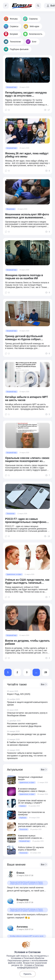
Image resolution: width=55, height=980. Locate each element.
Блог (31, 42)
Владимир (23, 900)
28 (46, 672)
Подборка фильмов (16, 49)
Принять (27, 974)
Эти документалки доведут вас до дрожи (26, 734)
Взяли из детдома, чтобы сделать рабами (27, 642)
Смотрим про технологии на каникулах (31, 813)
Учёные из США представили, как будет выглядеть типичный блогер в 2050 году (27, 581)
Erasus (20, 873)
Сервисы (11, 26)
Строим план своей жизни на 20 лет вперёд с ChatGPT (32, 802)
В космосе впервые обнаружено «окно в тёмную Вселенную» (32, 790)
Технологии (12, 42)
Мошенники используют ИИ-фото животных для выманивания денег (27, 216)
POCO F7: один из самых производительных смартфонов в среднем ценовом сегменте (27, 521)
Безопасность (33, 34)
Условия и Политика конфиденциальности (30, 966)
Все (44, 684)
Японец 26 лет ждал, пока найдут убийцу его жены (27, 155)
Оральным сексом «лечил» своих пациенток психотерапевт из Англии (27, 460)
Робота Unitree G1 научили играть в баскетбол (31, 849)
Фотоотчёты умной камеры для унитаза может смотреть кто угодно (33, 825)
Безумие (11, 34)
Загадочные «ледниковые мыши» (30, 778)
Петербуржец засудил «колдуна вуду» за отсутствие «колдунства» (26, 94)
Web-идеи (31, 26)
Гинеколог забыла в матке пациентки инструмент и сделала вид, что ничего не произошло (27, 756)
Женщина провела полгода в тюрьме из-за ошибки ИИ (24, 277)
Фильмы (11, 19)
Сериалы (30, 19)
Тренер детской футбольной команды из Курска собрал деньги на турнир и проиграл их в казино (27, 338)
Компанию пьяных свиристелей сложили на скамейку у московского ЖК (31, 837)
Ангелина (22, 927)
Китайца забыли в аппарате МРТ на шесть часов (26, 399)
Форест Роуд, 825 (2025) (19, 694)
